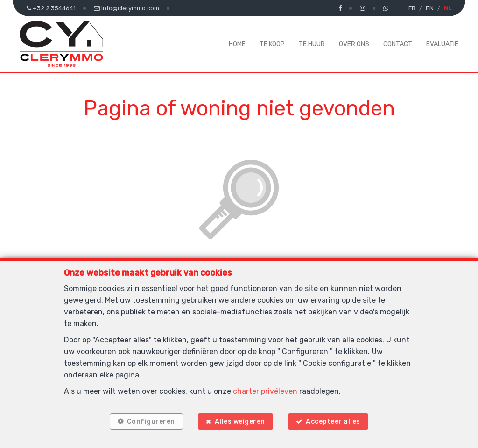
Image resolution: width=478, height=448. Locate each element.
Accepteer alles (334, 421)
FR (412, 8)
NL (448, 8)
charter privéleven (265, 391)
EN (430, 8)
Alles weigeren (240, 421)
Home (237, 44)
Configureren (150, 421)
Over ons (354, 44)
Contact (398, 44)
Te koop (272, 44)
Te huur (312, 44)
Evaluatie (442, 44)
